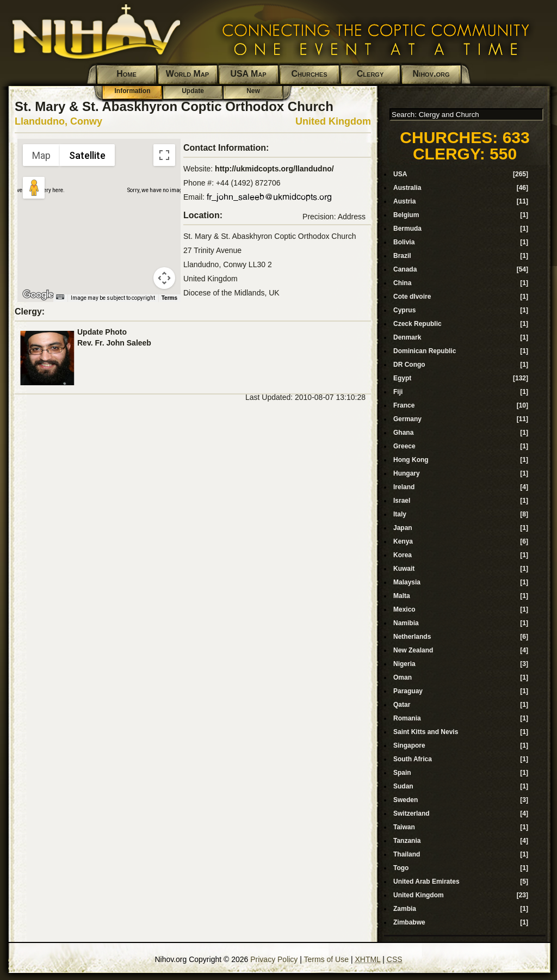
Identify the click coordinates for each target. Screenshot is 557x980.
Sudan (403, 786)
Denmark (407, 337)
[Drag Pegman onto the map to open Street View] (34, 188)
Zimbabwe (409, 922)
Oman (403, 677)
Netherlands (412, 637)
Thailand (407, 854)
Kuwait (404, 569)
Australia (407, 188)
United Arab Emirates (426, 882)
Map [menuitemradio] (41, 155)
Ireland (404, 487)
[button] (99, 214)
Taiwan (404, 827)
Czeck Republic (417, 324)
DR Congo (409, 365)
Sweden (406, 800)
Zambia (405, 909)
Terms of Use (326, 959)
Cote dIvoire (412, 297)
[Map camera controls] (164, 278)
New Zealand (413, 650)
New (253, 91)
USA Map (248, 74)
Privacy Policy (274, 959)
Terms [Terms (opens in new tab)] (169, 298)
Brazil (402, 256)
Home (126, 74)
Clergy (370, 74)
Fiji (398, 392)
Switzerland (411, 813)
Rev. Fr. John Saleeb (114, 343)
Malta (402, 596)
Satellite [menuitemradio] (87, 155)
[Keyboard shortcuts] (60, 297)
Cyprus (404, 310)
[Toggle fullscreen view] (164, 155)
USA (400, 174)
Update (193, 91)
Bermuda (407, 229)
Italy (400, 514)
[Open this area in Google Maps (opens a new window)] (38, 295)
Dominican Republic (425, 351)
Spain (402, 773)
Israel (402, 501)
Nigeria (404, 664)
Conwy (86, 121)
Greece (404, 446)
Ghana (403, 433)
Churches (310, 74)
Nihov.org (431, 74)
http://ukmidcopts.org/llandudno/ (274, 169)
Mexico (404, 609)
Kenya (403, 541)
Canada (405, 269)
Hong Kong (411, 460)
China (402, 283)
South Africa (413, 759)
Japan (403, 528)
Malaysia (407, 582)
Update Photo (102, 332)
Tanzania (407, 841)
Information (133, 91)
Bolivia (404, 242)
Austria (404, 201)
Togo (401, 868)
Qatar (402, 705)
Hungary (407, 473)
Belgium (406, 215)
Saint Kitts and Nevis (426, 732)
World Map (187, 74)
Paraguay (408, 691)
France (404, 405)
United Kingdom (333, 121)
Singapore (409, 745)
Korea (403, 555)
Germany (407, 419)
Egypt (402, 378)
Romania (407, 718)
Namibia (406, 623)
